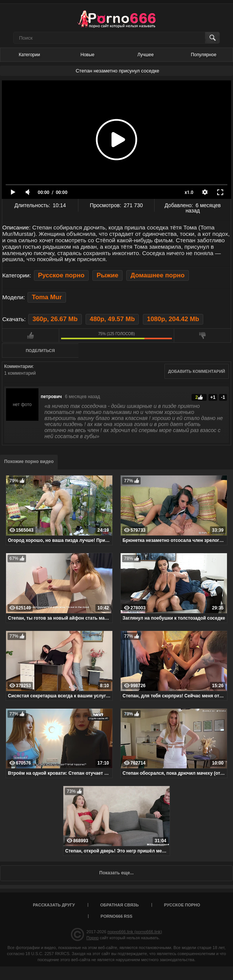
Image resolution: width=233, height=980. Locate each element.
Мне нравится (31, 335)
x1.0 (189, 192)
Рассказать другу (54, 905)
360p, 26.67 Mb (55, 319)
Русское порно (61, 275)
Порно (92, 938)
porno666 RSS (116, 916)
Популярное (204, 55)
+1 (213, 397)
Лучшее (145, 55)
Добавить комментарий (197, 371)
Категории (29, 55)
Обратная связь (120, 905)
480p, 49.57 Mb (112, 319)
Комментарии (18, 366)
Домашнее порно (157, 275)
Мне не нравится (202, 335)
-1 (223, 397)
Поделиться (40, 351)
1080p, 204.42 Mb (173, 319)
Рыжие (107, 275)
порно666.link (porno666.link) (135, 932)
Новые (87, 55)
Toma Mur (47, 297)
